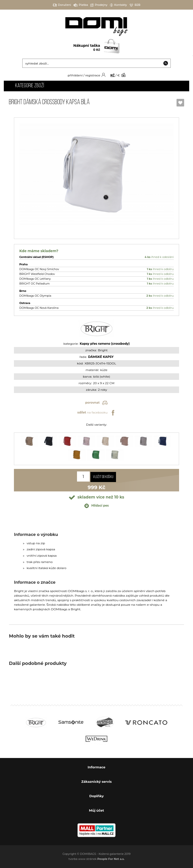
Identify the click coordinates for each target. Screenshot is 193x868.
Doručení (62, 5)
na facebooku (96, 413)
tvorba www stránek (97, 859)
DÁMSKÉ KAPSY (101, 357)
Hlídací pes (97, 506)
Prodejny (99, 5)
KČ (113, 75)
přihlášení (75, 75)
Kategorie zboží (30, 86)
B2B (135, 5)
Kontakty (118, 5)
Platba (81, 5)
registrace (93, 75)
